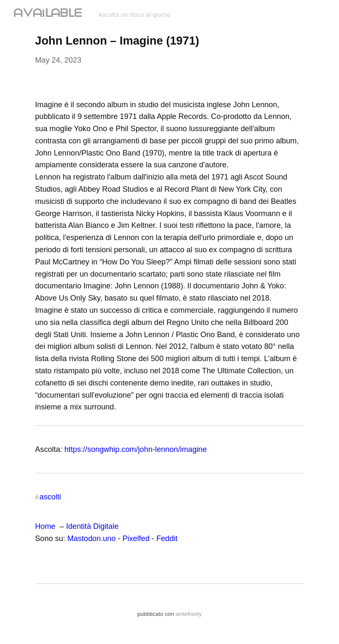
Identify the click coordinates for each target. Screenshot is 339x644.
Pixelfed (136, 538)
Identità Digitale (92, 526)
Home (45, 526)
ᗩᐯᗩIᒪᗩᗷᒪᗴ (49, 13)
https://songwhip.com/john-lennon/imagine (135, 449)
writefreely (189, 614)
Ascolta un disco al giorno (134, 15)
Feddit (167, 538)
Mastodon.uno (91, 538)
